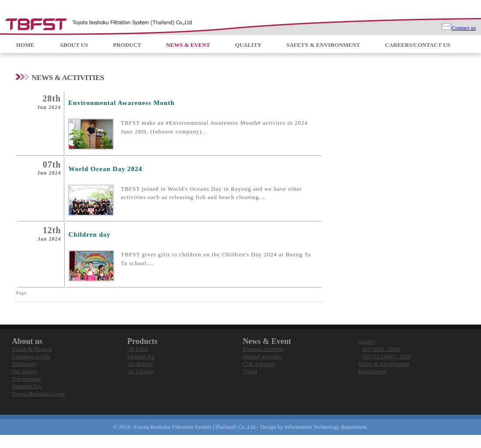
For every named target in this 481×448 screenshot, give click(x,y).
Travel (250, 371)
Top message (26, 379)
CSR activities (259, 364)
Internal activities (262, 356)
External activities (263, 349)
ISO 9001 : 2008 (381, 349)
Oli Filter (138, 349)
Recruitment (372, 371)
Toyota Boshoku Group (38, 394)
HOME (26, 45)
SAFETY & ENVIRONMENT (324, 45)
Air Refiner (140, 364)
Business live (27, 386)
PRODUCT (128, 45)
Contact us (464, 28)
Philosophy (24, 364)
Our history (25, 371)
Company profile (31, 356)
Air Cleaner (141, 371)
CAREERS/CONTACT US (417, 45)
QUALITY (249, 45)
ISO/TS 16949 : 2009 (387, 356)
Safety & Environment (384, 364)
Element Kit (141, 356)
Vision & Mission (32, 349)
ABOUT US (74, 45)
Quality (367, 341)
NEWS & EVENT (189, 45)
